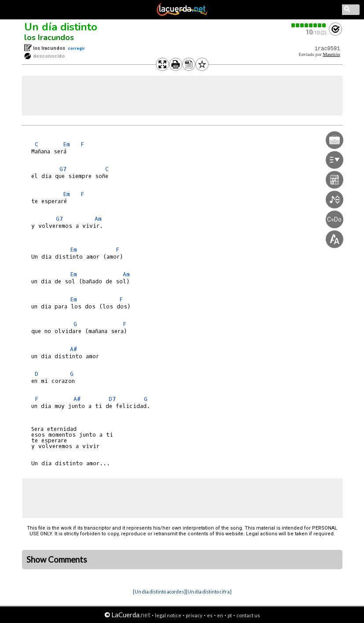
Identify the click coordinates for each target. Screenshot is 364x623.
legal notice (168, 615)
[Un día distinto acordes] (159, 591)
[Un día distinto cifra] (209, 591)
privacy (194, 615)
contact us (248, 615)
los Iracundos (49, 37)
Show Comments (57, 560)
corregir (76, 48)
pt (230, 615)
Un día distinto (61, 27)
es (210, 615)
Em (66, 144)
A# (74, 349)
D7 (112, 399)
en (220, 615)
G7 (63, 169)
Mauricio (331, 54)
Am (98, 219)
